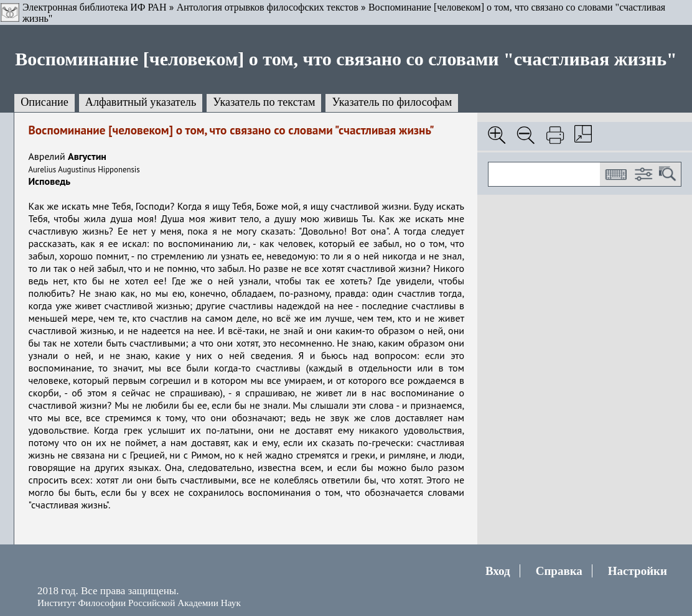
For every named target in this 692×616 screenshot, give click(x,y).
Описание (44, 102)
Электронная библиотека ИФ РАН (94, 7)
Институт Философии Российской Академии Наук (139, 603)
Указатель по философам (392, 102)
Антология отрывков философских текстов (268, 7)
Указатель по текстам (264, 102)
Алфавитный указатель (141, 102)
